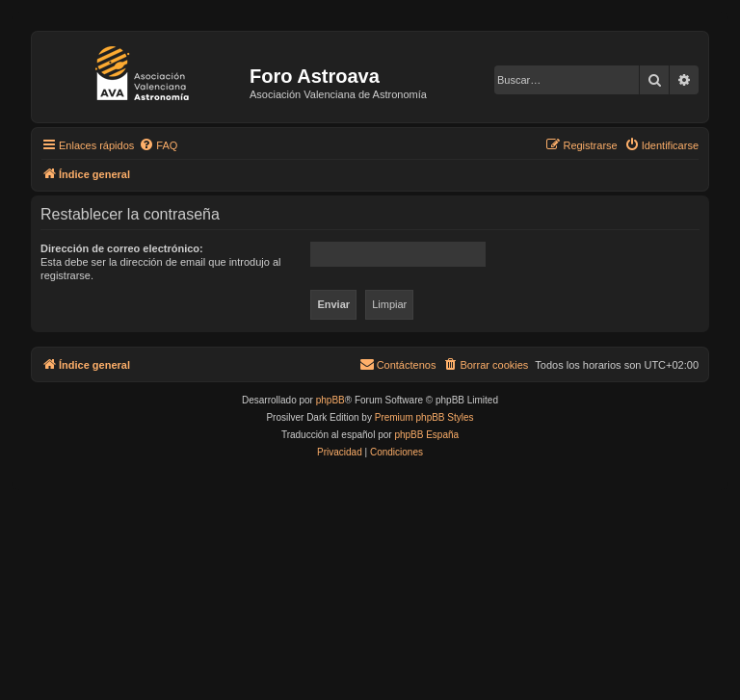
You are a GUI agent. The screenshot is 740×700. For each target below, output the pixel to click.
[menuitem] (158, 145)
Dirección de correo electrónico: (122, 248)
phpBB (330, 400)
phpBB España (426, 435)
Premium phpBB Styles (424, 417)
